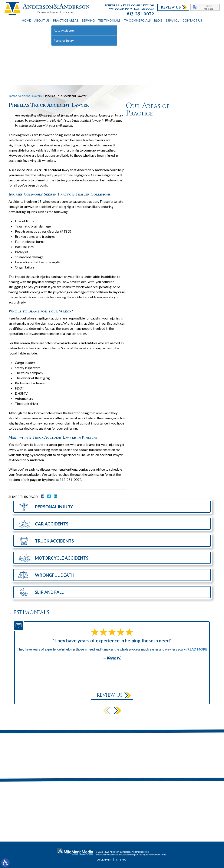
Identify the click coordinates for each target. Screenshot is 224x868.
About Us (42, 20)
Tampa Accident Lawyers (25, 96)
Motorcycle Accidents (62, 558)
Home (26, 20)
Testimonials (109, 20)
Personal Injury (54, 507)
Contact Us (192, 20)
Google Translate (208, 7)
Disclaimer (104, 860)
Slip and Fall (49, 592)
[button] (117, 710)
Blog (158, 20)
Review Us (171, 7)
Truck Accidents (54, 541)
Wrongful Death (55, 575)
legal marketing (128, 855)
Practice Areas (66, 20)
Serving (88, 20)
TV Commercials (137, 20)
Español (172, 20)
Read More (197, 649)
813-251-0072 (140, 14)
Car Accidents (52, 524)
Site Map (122, 860)
